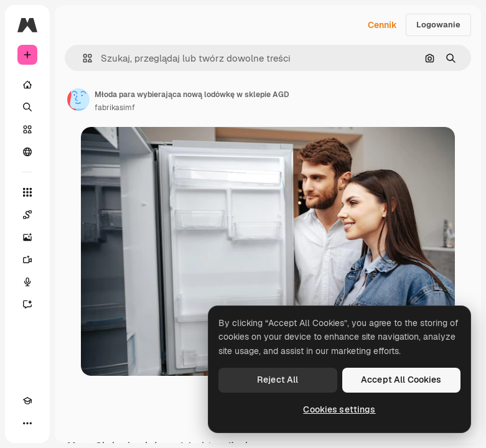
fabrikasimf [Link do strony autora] (115, 108)
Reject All (278, 380)
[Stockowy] (27, 129)
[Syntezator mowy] (27, 282)
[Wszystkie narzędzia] (27, 192)
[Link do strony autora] (78, 100)
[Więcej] (27, 423)
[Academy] (27, 401)
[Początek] (27, 85)
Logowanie (438, 25)
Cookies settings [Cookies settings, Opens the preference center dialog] (339, 409)
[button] (82, 58)
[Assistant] (27, 304)
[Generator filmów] (27, 259)
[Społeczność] (27, 152)
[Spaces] (27, 215)
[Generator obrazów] (27, 237)
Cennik (382, 25)
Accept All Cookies (401, 380)
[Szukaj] (27, 107)
